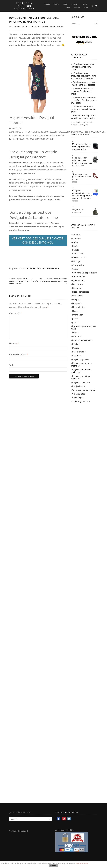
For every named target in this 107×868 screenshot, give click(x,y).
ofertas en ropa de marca (47, 268)
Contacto (77, 7)
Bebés (75, 246)
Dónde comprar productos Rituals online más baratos (84, 83)
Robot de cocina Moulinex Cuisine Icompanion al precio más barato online (24, 281)
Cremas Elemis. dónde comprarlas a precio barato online (83, 109)
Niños (65, 4)
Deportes (76, 288)
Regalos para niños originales (80, 377)
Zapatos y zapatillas (81, 402)
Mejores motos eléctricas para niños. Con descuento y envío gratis (84, 100)
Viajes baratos (79, 394)
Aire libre (76, 238)
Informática (78, 315)
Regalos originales (80, 359)
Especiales (74, 4)
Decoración (77, 284)
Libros (75, 333)
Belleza (75, 250)
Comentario (16, 313)
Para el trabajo (79, 352)
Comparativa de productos (84, 273)
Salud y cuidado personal (84, 390)
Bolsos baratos (79, 257)
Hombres (56, 4)
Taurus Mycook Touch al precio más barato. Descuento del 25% (54, 281)
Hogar (68, 7)
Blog (85, 7)
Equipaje (76, 299)
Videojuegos (78, 398)
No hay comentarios (33, 27)
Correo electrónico (19, 354)
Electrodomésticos (81, 292)
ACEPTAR (53, 865)
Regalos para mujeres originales (81, 371)
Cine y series (78, 265)
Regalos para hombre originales (81, 364)
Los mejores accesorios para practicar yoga (82, 123)
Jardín (75, 319)
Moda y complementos (53, 27)
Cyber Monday (79, 280)
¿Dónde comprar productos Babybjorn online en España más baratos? (84, 76)
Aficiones (76, 235)
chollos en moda (27, 268)
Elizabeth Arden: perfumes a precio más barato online (84, 117)
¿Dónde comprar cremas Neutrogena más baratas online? (83, 67)
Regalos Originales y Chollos (24, 9)
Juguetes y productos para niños (84, 328)
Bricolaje (76, 261)
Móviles (76, 344)
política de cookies (82, 863)
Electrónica (77, 296)
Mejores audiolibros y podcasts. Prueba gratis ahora (82, 91)
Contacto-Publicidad (19, 831)
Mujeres (47, 4)
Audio (75, 242)
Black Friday (78, 254)
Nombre (14, 344)
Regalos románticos (81, 382)
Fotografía (77, 303)
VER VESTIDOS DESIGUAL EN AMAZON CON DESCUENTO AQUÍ (38, 240)
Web (11, 365)
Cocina (75, 269)
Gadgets (84, 4)
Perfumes (77, 356)
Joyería (75, 322)
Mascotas (77, 336)
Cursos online (78, 277)
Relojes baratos (79, 386)
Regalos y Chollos (24, 5)
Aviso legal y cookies (65, 830)
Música (75, 348)
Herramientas (79, 307)
